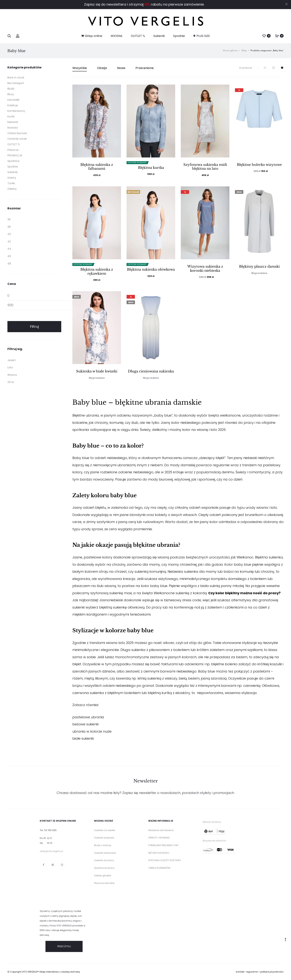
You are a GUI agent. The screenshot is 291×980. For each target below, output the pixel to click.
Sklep (244, 51)
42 (9, 241)
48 (9, 264)
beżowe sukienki (85, 724)
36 (9, 219)
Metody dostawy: (212, 822)
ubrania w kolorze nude (92, 731)
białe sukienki (83, 738)
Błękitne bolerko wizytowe (259, 165)
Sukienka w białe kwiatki (97, 371)
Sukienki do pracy (104, 860)
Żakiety (12, 189)
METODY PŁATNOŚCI (159, 853)
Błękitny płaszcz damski (259, 267)
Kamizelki (13, 100)
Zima (11, 382)
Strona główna (230, 51)
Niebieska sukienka (183, 572)
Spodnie (179, 36)
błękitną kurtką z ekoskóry (169, 693)
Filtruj (34, 327)
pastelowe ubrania (88, 717)
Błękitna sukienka (269, 557)
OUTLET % (138, 36)
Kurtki (11, 116)
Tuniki (11, 183)
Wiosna (12, 375)
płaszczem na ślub (88, 586)
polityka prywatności (272, 972)
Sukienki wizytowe (104, 838)
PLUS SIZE (202, 36)
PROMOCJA (15, 155)
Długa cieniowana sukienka (151, 371)
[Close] (286, 4)
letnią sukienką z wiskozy (157, 678)
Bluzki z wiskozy (103, 845)
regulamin (252, 972)
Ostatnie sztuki (17, 139)
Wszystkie (80, 68)
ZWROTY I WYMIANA (159, 838)
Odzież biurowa (17, 133)
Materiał (13, 122)
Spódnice (13, 161)
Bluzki (11, 89)
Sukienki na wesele (105, 830)
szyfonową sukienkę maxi (111, 593)
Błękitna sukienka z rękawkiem (97, 272)
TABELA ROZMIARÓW (159, 868)
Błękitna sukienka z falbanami (97, 167)
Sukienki (159, 36)
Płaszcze (13, 150)
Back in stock (16, 78)
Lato (10, 367)
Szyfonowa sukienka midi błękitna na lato (205, 167)
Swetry (12, 178)
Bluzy (11, 94)
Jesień (12, 360)
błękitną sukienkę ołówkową (122, 607)
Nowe (121, 68)
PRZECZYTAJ (64, 946)
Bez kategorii (16, 83)
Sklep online (92, 36)
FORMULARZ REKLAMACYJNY (163, 845)
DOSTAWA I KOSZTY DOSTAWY (165, 860)
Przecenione (145, 68)
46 (9, 256)
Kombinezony (16, 111)
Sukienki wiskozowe (105, 853)
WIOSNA (117, 36)
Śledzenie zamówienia (161, 830)
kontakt (240, 972)
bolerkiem (258, 579)
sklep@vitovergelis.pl (51, 851)
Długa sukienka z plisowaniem (146, 650)
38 (9, 227)
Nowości (13, 128)
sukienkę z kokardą (191, 593)
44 (9, 249)
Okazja (102, 68)
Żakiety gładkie (103, 875)
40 (9, 234)
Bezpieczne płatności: (215, 841)
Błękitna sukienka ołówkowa (151, 269)
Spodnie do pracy (104, 868)
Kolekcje (13, 105)
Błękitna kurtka (151, 168)
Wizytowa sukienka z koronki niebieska (205, 269)
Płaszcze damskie (104, 883)
